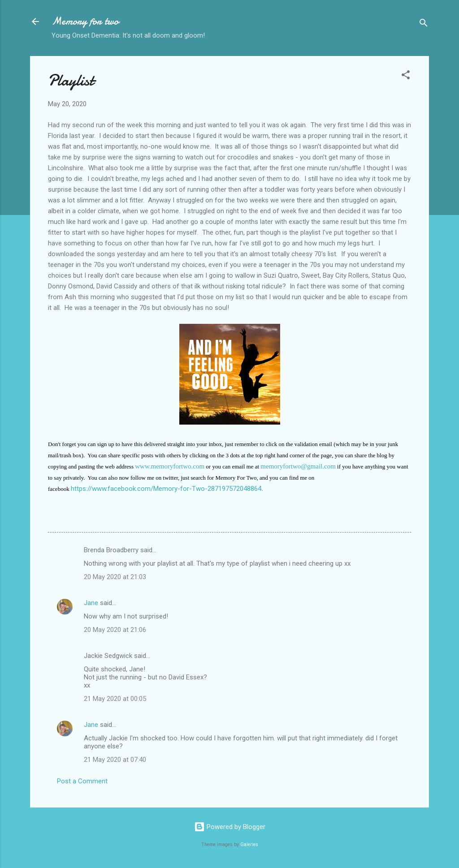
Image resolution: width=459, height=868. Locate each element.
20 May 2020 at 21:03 (115, 577)
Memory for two (85, 21)
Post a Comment (82, 781)
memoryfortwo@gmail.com (298, 466)
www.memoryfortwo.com (170, 466)
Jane (91, 603)
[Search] (424, 24)
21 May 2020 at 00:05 (115, 699)
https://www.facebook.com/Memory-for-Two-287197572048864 (166, 489)
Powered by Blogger (230, 827)
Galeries (249, 844)
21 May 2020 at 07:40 (115, 760)
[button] (406, 76)
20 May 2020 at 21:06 (115, 630)
